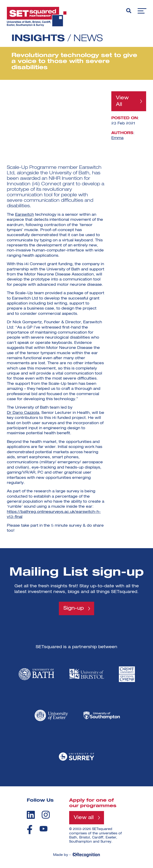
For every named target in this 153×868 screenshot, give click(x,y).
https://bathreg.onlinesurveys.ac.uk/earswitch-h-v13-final (54, 515)
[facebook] (30, 830)
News (88, 39)
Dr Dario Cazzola (23, 413)
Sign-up (74, 608)
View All (122, 101)
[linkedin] (31, 815)
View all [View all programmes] (84, 818)
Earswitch (25, 215)
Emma (117, 138)
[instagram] (46, 815)
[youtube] (44, 829)
